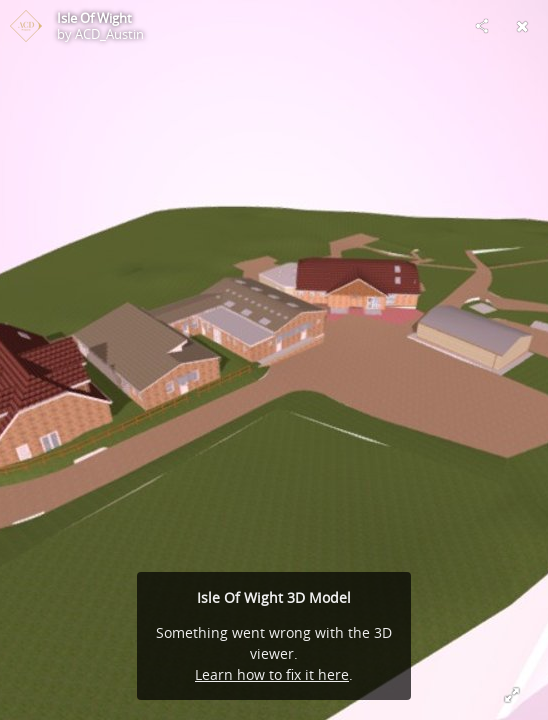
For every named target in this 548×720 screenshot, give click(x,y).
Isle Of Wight (94, 18)
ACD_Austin (109, 34)
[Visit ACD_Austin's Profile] (26, 26)
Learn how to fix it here (272, 674)
